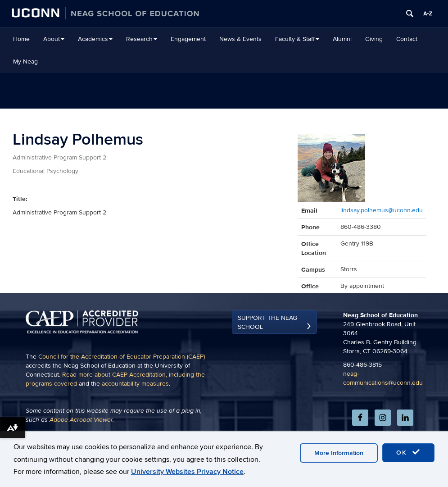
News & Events (240, 39)
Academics (95, 39)
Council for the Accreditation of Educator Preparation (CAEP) (122, 392)
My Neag (25, 61)
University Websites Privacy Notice (187, 472)
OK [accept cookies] (408, 452)
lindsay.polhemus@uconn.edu (382, 210)
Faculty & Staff (297, 39)
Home (21, 39)
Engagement (188, 39)
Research (142, 39)
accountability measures (135, 419)
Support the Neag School (267, 358)
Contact (407, 39)
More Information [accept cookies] (339, 453)
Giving (374, 39)
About (54, 39)
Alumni (342, 39)
